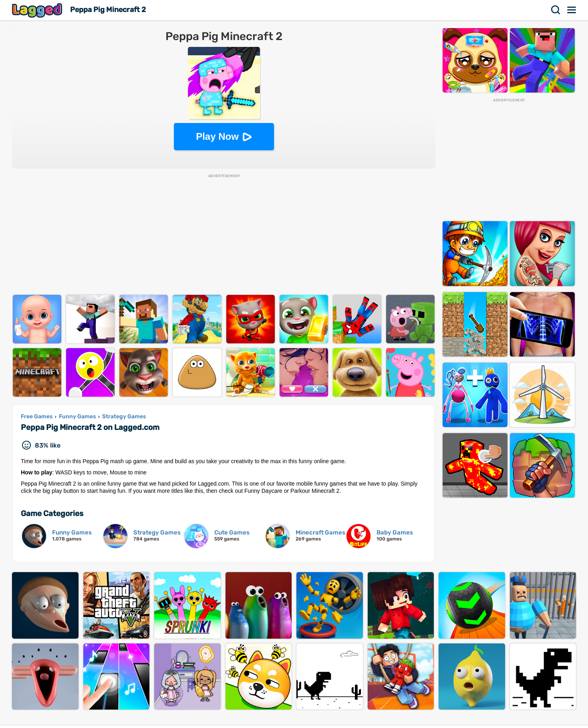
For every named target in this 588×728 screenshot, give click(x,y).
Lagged (38, 10)
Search (556, 10)
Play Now (217, 136)
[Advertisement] (224, 235)
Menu (572, 10)
